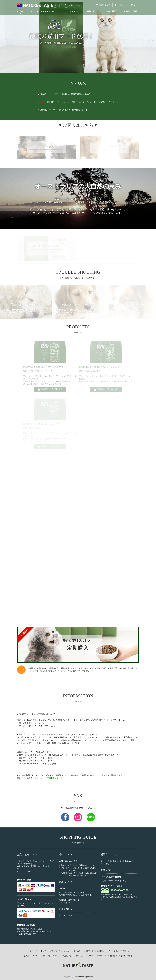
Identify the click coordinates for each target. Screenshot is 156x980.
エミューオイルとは (71, 11)
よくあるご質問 (109, 11)
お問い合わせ (127, 956)
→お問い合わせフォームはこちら (114, 881)
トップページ (31, 951)
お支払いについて (31, 956)
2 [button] (78, 69)
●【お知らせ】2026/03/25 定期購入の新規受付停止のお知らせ (65, 94)
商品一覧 (91, 11)
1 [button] (74, 69)
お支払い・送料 (130, 11)
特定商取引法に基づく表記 (73, 956)
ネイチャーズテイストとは (43, 11)
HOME (20, 11)
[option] (78, 36)
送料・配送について (51, 956)
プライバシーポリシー (97, 956)
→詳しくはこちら (24, 871)
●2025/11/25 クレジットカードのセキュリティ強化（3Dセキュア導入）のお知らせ (78, 102)
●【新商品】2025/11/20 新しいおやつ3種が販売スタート (63, 110)
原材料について (104, 951)
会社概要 (114, 956)
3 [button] (82, 69)
